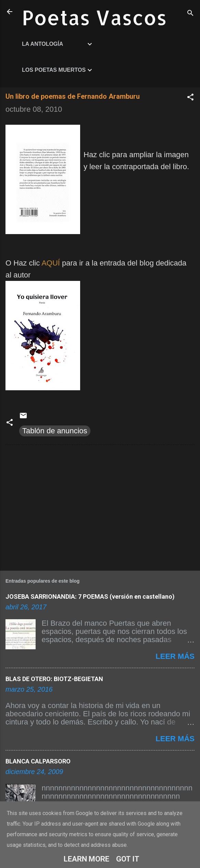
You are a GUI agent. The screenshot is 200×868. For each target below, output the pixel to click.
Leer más (175, 656)
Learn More (86, 859)
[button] (190, 98)
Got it (128, 859)
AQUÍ (51, 263)
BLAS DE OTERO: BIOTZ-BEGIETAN (54, 679)
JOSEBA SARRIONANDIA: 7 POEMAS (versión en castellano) (90, 596)
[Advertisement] (100, 506)
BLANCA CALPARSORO (38, 761)
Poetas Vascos (94, 17)
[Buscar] (190, 14)
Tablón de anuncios (55, 431)
